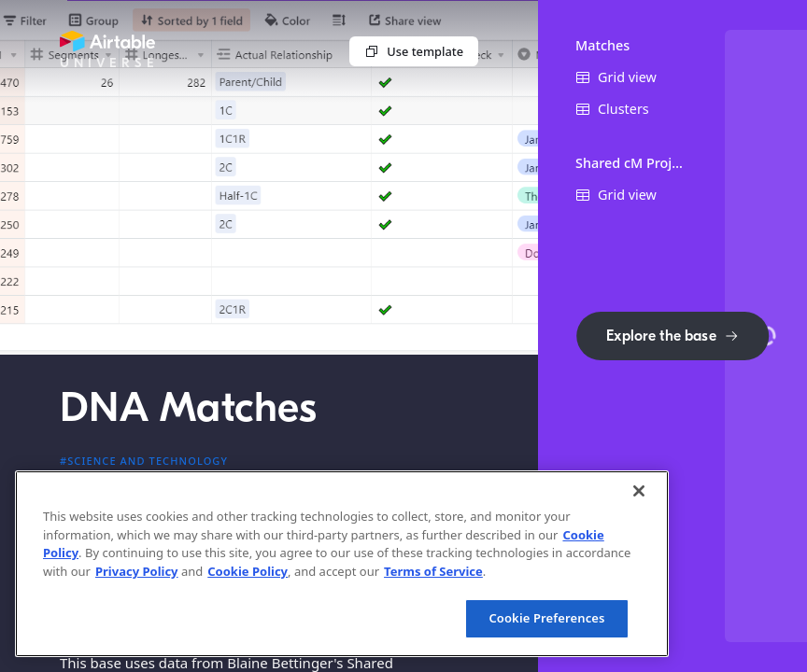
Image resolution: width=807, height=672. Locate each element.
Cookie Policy (248, 571)
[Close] (639, 491)
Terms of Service (433, 571)
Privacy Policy (137, 571)
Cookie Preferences (546, 618)
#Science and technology (144, 461)
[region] (342, 564)
